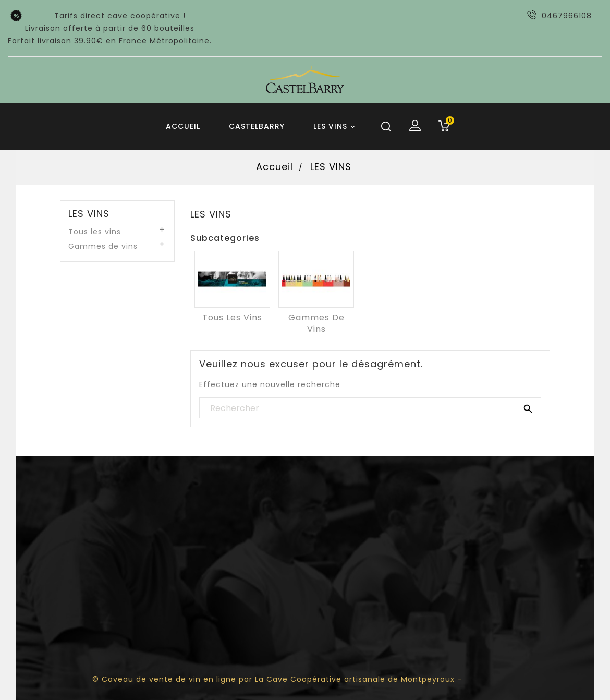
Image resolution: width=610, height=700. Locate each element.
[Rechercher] (370, 408)
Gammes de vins (103, 246)
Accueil (183, 126)
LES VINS (336, 127)
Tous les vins (95, 232)
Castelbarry (257, 126)
